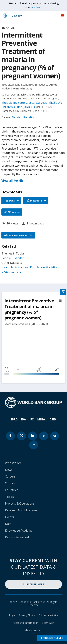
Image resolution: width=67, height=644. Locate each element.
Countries (12, 490)
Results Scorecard (17, 537)
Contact (10, 483)
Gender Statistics (23, 117)
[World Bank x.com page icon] (21, 436)
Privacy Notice (27, 615)
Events (9, 517)
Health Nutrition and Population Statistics (29, 267)
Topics (9, 497)
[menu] (62, 15)
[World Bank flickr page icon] (34, 445)
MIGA (41, 419)
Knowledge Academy (19, 531)
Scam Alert (48, 623)
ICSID (52, 419)
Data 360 (17, 16)
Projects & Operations (20, 503)
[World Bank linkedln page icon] (33, 436)
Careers (10, 476)
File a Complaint (34, 630)
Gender (19, 258)
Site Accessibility (49, 615)
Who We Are (13, 463)
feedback (37, 7)
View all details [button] (12, 181)
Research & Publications (21, 510)
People (6, 258)
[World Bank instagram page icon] (44, 436)
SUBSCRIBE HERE (33, 584)
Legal (12, 615)
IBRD (14, 419)
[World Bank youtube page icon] (55, 436)
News (9, 470)
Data (8, 524)
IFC (32, 419)
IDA (23, 419)
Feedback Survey (52, 638)
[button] (18, 235)
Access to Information (26, 623)
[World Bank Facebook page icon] (10, 436)
